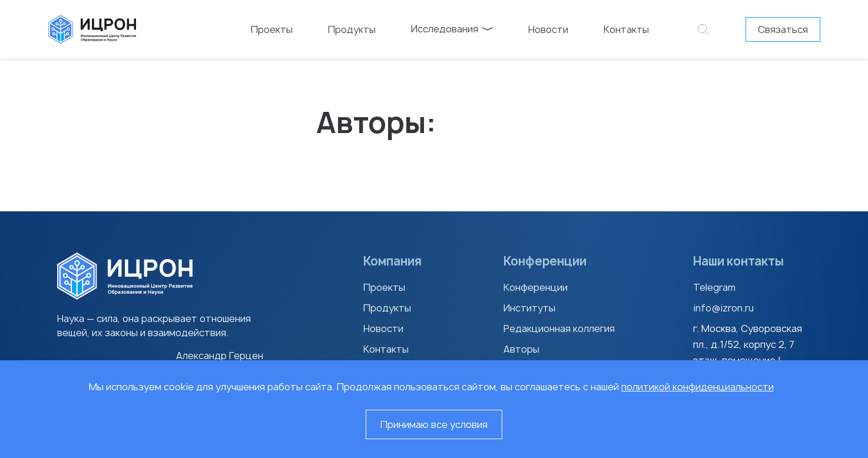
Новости (548, 29)
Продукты (352, 29)
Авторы (521, 349)
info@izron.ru (723, 308)
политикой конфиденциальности (698, 387)
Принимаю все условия (434, 424)
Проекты (272, 29)
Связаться (783, 29)
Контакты (626, 29)
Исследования (452, 29)
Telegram (714, 287)
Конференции (536, 287)
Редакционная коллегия (559, 328)
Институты (529, 308)
